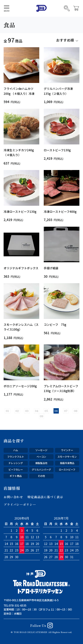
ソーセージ (41, 450)
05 (46, 411)
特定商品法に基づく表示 (45, 497)
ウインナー (67, 450)
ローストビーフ (67, 470)
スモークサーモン (67, 457)
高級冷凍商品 (67, 463)
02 (17, 411)
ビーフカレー (16, 470)
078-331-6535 (18, 605)
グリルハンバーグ (41, 470)
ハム (16, 450)
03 (27, 411)
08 (76, 411)
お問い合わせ (13, 497)
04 (37, 411)
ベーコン (41, 457)
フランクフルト (16, 457)
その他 (41, 476)
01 (7, 411)
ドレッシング (16, 463)
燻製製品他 (41, 463)
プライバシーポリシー (20, 504)
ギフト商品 (16, 476)
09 (41, 416)
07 (66, 411)
